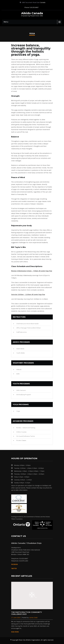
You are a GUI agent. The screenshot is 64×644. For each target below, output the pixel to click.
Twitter (14, 569)
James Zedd (33, 618)
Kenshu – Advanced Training (26, 428)
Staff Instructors (21, 332)
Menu (6, 22)
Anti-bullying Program (24, 395)
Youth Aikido (21, 353)
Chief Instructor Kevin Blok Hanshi (27, 324)
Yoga (18, 411)
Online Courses (21, 432)
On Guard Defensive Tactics (26, 436)
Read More (15, 632)
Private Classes (21, 440)
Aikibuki (19, 369)
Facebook (14, 564)
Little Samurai (21, 390)
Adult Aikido (20, 349)
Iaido (18, 374)
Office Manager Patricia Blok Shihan (28, 328)
